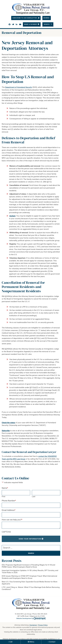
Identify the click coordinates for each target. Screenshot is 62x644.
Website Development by (31, 618)
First (4, 497)
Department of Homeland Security (19, 87)
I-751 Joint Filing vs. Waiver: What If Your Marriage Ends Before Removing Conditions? (31, 588)
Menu (32, 642)
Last (34, 497)
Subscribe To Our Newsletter (25, 18)
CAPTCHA (6, 532)
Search (47, 24)
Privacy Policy (43, 625)
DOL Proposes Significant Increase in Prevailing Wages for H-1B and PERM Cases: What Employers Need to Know (28, 566)
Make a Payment (31, 24)
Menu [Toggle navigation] (47, 18)
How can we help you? (12, 520)
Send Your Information (30, 539)
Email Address (9, 510)
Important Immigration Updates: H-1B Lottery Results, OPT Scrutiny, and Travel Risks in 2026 (30, 571)
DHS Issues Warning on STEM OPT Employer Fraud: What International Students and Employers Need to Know (29, 577)
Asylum (12, 216)
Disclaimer (33, 625)
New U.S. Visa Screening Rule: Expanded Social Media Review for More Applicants (30, 583)
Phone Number (9, 501)
